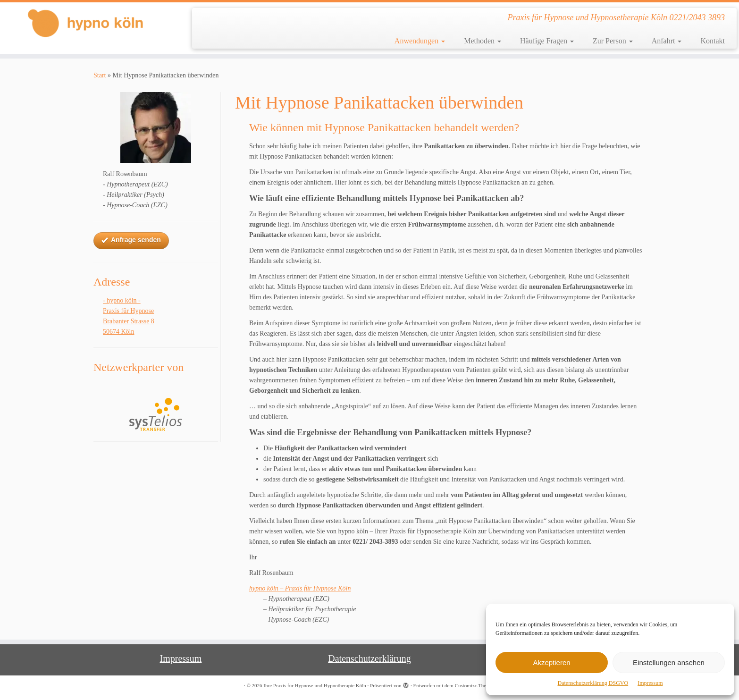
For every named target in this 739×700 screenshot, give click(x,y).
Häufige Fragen (547, 41)
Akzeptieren (551, 662)
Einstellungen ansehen (669, 662)
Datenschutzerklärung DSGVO (593, 683)
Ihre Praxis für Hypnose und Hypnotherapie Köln (315, 685)
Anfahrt (667, 41)
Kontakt (713, 41)
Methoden (483, 41)
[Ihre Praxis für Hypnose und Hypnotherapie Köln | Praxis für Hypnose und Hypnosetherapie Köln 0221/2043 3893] (85, 23)
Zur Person (613, 41)
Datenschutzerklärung (369, 658)
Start (100, 75)
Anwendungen (420, 41)
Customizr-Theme (474, 685)
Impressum (650, 683)
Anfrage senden (131, 240)
